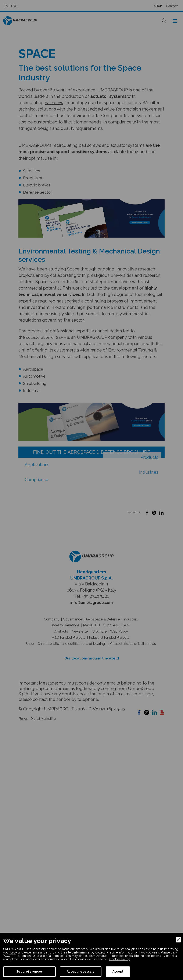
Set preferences (29, 972)
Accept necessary (81, 972)
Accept (118, 972)
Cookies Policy (119, 959)
